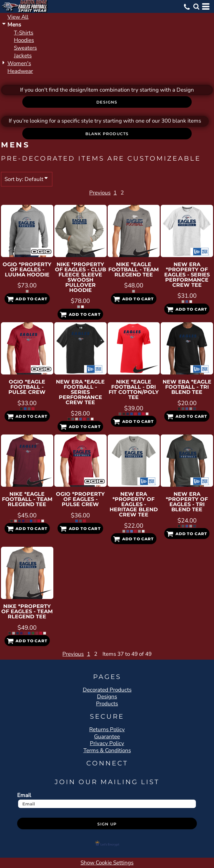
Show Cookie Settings (107, 863)
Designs (107, 697)
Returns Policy (107, 729)
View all (18, 17)
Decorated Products (107, 690)
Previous (85, 193)
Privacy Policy (107, 743)
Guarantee (107, 737)
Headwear (20, 71)
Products (107, 704)
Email (24, 795)
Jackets (23, 56)
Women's (19, 63)
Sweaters (25, 48)
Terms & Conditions (107, 750)
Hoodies (24, 40)
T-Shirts (24, 33)
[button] (196, 6)
